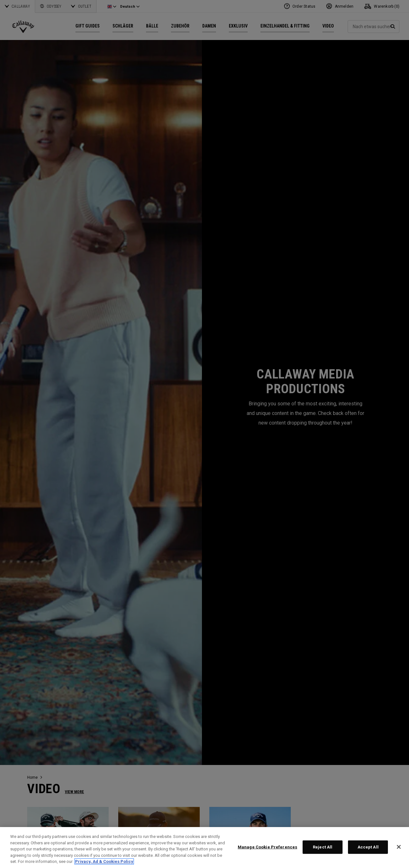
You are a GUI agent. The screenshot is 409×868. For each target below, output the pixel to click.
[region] (204, 848)
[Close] (399, 847)
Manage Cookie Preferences (267, 847)
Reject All (323, 847)
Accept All (368, 847)
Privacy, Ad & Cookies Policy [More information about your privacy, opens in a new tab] (104, 861)
